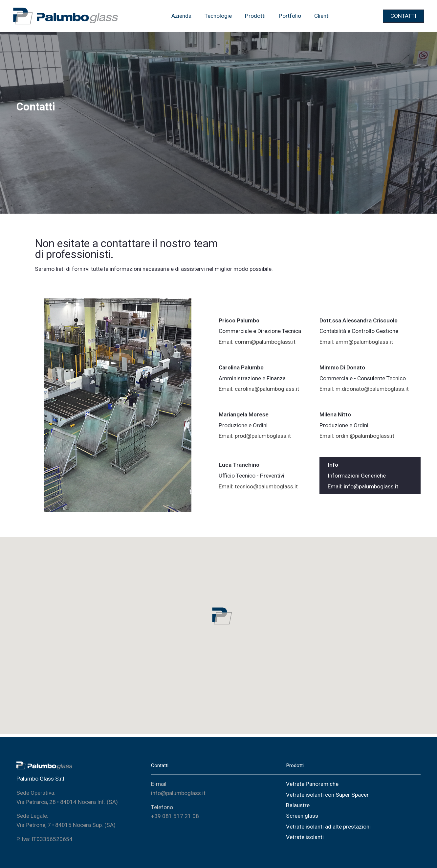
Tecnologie (218, 16)
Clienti (322, 16)
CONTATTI (403, 16)
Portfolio (290, 16)
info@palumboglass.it (178, 793)
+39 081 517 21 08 (175, 816)
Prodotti (255, 16)
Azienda (181, 16)
